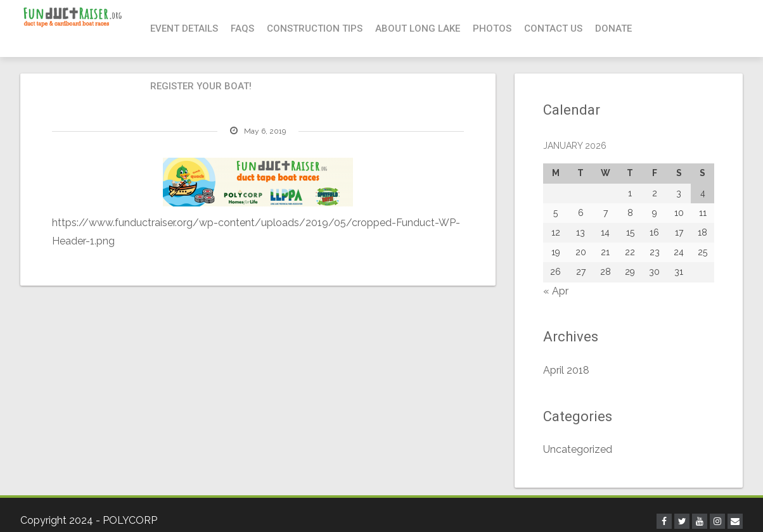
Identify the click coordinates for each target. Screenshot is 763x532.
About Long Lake (418, 28)
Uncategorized (578, 449)
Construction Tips (315, 28)
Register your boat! (201, 86)
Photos (492, 28)
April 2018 (566, 370)
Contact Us (553, 28)
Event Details (184, 28)
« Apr (556, 291)
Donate (613, 28)
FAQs (242, 28)
